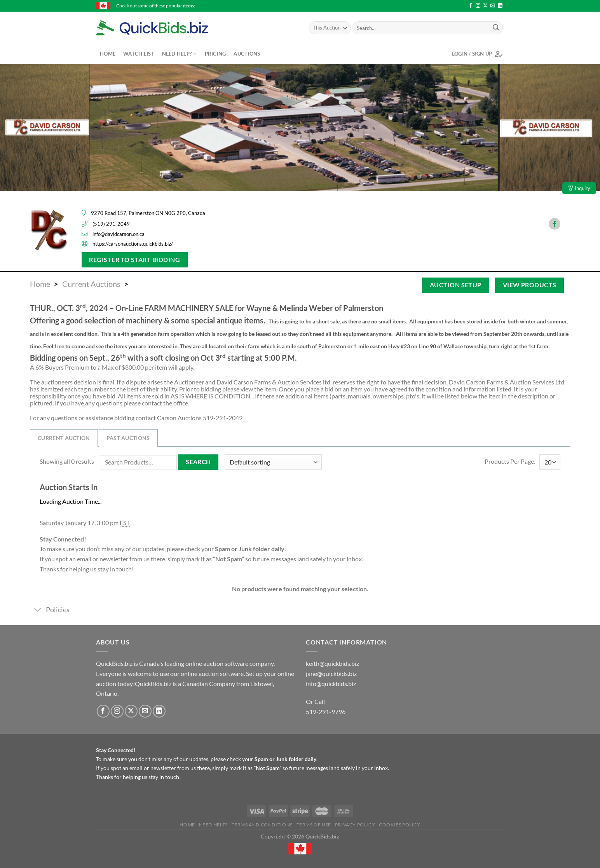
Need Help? (180, 54)
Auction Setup (456, 285)
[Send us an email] (493, 6)
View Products (530, 285)
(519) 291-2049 (111, 224)
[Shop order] (273, 462)
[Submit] (496, 28)
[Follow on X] (485, 6)
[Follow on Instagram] (478, 6)
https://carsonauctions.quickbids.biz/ (133, 244)
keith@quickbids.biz (332, 663)
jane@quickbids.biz (331, 673)
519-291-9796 (326, 712)
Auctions (247, 54)
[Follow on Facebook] (471, 6)
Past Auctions (128, 438)
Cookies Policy (400, 825)
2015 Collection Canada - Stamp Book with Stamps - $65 (345, 6)
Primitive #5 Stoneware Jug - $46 (447, 6)
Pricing (215, 54)
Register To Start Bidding (134, 260)
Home (108, 54)
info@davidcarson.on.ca (119, 234)
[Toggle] (37, 610)
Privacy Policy (355, 825)
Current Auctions (91, 284)
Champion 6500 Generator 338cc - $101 (235, 6)
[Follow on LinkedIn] (500, 6)
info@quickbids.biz (331, 684)
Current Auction (64, 438)
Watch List (139, 54)
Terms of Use (314, 825)
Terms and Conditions (262, 825)
